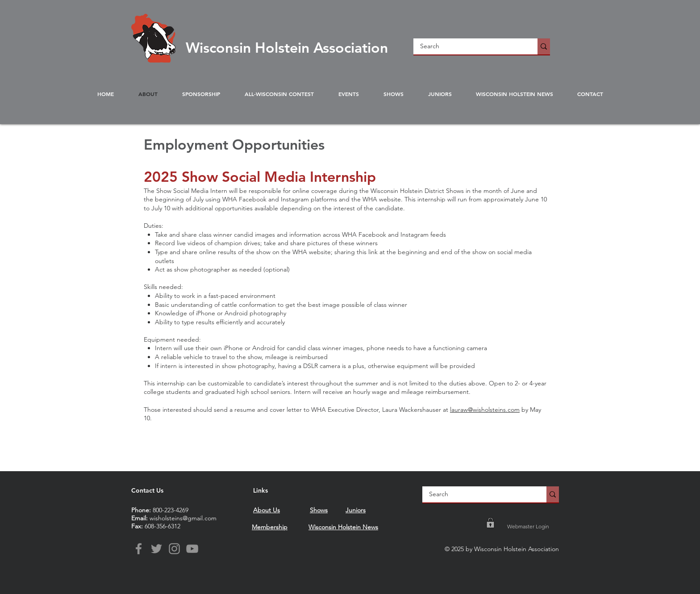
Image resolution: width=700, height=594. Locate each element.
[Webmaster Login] (528, 527)
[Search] (469, 46)
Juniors (356, 510)
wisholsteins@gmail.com (183, 518)
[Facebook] (139, 549)
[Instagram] (174, 549)
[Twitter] (156, 549)
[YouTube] (192, 549)
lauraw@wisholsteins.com (485, 410)
